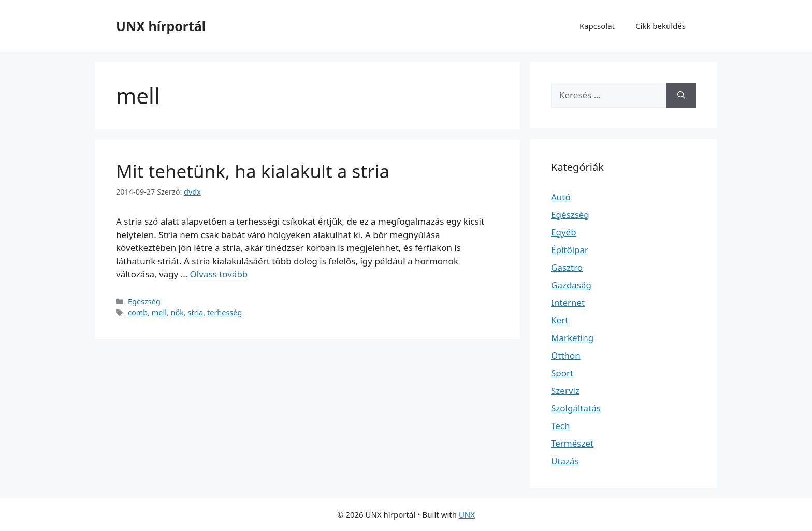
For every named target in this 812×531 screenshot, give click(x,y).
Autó (561, 197)
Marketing (572, 338)
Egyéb (564, 232)
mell (159, 312)
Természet (572, 443)
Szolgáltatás (576, 408)
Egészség (144, 301)
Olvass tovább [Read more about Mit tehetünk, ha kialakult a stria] (219, 274)
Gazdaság (571, 285)
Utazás (565, 461)
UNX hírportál (161, 26)
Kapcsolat (597, 26)
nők (177, 312)
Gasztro (567, 267)
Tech (561, 426)
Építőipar (570, 250)
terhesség (224, 312)
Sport (562, 373)
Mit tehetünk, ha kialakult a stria (253, 171)
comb (138, 312)
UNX (467, 514)
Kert (560, 320)
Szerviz (565, 390)
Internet (568, 303)
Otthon (566, 355)
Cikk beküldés (661, 26)
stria (195, 312)
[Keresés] (681, 95)
